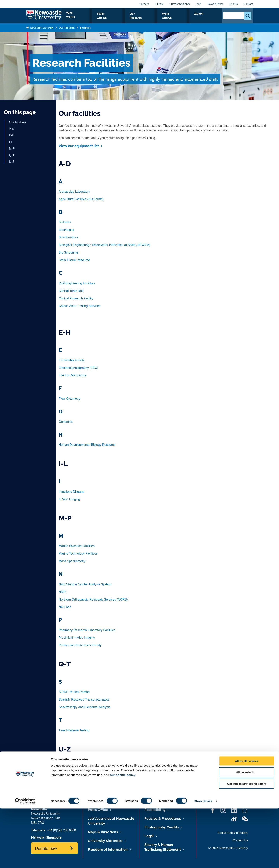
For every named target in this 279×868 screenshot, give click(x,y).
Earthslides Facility (72, 360)
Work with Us (189, 18)
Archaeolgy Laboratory (74, 192)
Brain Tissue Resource (74, 260)
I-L (11, 142)
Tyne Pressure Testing (74, 730)
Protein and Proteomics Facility (80, 645)
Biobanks (65, 222)
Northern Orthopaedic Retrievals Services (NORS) (93, 599)
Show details (203, 860)
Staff (198, 4)
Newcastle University (41, 31)
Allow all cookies (247, 820)
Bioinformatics (68, 237)
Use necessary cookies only (247, 843)
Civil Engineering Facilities (77, 283)
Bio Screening (68, 252)
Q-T (12, 155)
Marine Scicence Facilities (77, 546)
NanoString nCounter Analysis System (85, 584)
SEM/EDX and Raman (74, 692)
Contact (248, 4)
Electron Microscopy (73, 375)
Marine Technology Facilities (78, 554)
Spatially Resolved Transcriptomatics (84, 699)
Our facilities (18, 122)
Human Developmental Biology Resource (87, 445)
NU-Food (65, 607)
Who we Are (110, 18)
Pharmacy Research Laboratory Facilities (87, 630)
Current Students (180, 4)
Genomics (66, 422)
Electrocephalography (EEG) (78, 368)
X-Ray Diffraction (70, 777)
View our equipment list (79, 146)
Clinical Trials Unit (71, 291)
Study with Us (136, 18)
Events (234, 4)
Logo (44, 17)
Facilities (85, 31)
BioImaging (66, 230)
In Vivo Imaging (69, 499)
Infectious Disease (71, 492)
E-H (12, 135)
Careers (144, 4)
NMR (62, 592)
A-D (12, 129)
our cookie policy (123, 834)
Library (159, 4)
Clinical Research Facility (76, 298)
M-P (12, 149)
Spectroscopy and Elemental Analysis (85, 707)
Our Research (162, 18)
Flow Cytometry (69, 399)
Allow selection (247, 832)
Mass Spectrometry (72, 561)
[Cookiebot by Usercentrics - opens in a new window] (25, 860)
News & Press (215, 4)
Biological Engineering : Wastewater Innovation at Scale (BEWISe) (104, 245)
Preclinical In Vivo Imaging (77, 638)
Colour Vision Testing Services (80, 306)
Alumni (210, 18)
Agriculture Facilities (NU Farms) (81, 199)
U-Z (12, 162)
